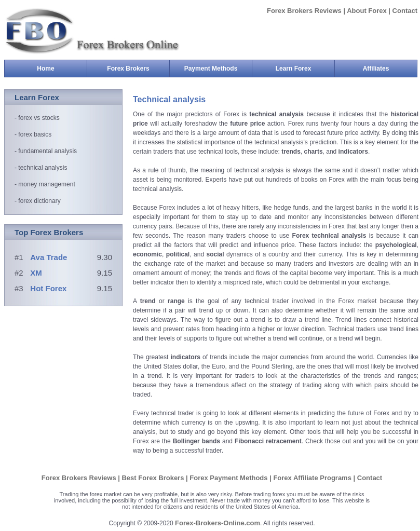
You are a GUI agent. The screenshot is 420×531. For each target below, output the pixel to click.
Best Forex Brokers (154, 478)
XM (36, 273)
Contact (405, 11)
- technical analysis (41, 168)
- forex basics (33, 134)
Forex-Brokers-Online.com (218, 523)
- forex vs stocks (37, 118)
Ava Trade (49, 257)
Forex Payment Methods (229, 478)
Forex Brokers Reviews (305, 11)
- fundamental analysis (46, 151)
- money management (45, 184)
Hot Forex (48, 288)
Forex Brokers (138, 69)
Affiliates (376, 69)
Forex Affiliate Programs (313, 478)
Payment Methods (218, 69)
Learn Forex (305, 69)
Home (45, 69)
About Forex (367, 11)
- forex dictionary (38, 201)
